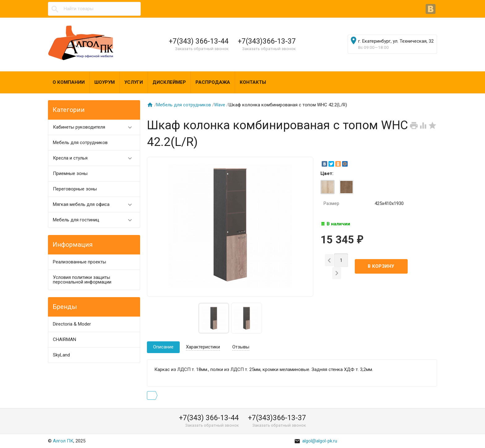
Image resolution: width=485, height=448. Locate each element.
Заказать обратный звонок (202, 49)
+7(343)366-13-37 (267, 41)
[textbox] (94, 9)
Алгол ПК (63, 441)
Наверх (459, 437)
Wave (220, 105)
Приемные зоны (70, 173)
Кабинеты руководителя (95, 127)
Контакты (253, 82)
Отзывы (241, 347)
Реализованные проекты (79, 262)
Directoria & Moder (72, 324)
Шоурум (105, 82)
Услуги (134, 82)
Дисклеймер (169, 82)
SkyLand (61, 355)
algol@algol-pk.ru (316, 441)
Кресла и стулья (95, 158)
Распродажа (213, 82)
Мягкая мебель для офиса (95, 205)
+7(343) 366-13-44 (199, 41)
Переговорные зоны (75, 189)
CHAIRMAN (64, 339)
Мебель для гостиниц (95, 220)
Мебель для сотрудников (80, 143)
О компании (69, 82)
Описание (163, 347)
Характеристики (203, 347)
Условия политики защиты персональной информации (82, 280)
